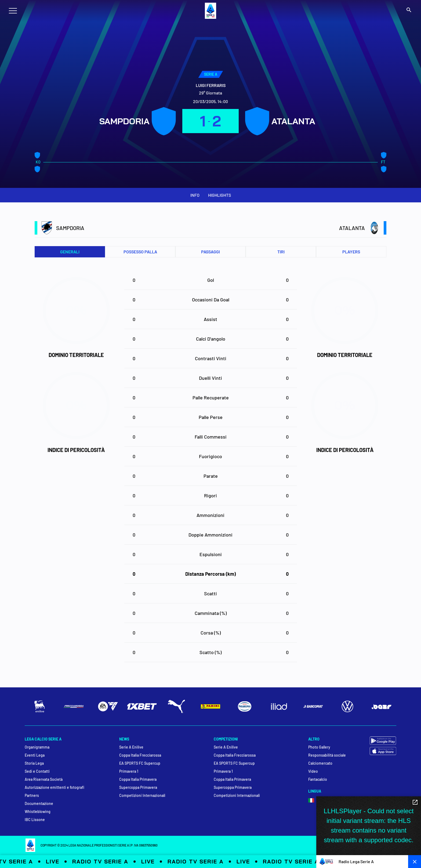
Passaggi (210, 252)
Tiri (281, 252)
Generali (70, 252)
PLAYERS (351, 252)
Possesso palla (140, 252)
